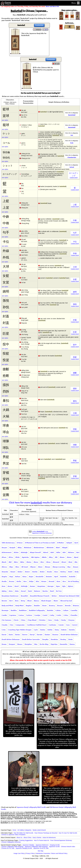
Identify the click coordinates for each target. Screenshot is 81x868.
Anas (56, 572)
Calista (58, 610)
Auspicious (41, 586)
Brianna (76, 606)
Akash (4, 562)
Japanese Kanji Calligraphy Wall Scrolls (31, 807)
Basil (52, 591)
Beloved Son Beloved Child (69, 596)
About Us (19, 837)
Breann (60, 606)
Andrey (63, 572)
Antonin (49, 577)
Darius (17, 635)
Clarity (63, 620)
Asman (32, 586)
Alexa (48, 562)
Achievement (7, 552)
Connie (61, 625)
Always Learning (59, 567)
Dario (11, 635)
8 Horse (20, 543)
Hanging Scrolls (55, 845)
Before (54, 596)
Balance (37, 591)
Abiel (58, 548)
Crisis (4, 630)
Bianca (36, 601)
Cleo (11, 625)
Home (14, 830)
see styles (5, 120)
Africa (11, 557)
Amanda (5, 572)
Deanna (55, 635)
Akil (10, 562)
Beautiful (24, 596)
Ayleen (71, 586)
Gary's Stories (37, 837)
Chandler (74, 615)
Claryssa (71, 620)
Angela (4, 577)
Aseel (17, 586)
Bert (11, 601)
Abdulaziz (28, 548)
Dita (36, 644)
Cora (68, 625)
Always (48, 567)
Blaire (56, 601)
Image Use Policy (19, 853)
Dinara (20, 644)
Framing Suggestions (26, 840)
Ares (25, 581)
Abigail (65, 548)
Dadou (43, 630)
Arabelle (72, 577)
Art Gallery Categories (24, 830)
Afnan (4, 557)
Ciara (50, 620)
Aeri (78, 552)
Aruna (10, 586)
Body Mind (19, 606)
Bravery (52, 606)
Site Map (40, 851)
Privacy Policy (30, 853)
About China (27, 837)
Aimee (69, 557)
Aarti (76, 543)
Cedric (59, 615)
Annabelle (40, 577)
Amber (20, 572)
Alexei (64, 562)
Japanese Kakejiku (28, 845)
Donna (72, 644)
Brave (44, 606)
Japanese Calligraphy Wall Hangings (36, 847)
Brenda (68, 606)
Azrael (23, 591)
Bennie (4, 601)
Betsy (23, 601)
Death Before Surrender (31, 639)
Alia (76, 562)
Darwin (40, 635)
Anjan (31, 577)
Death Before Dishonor (69, 635)
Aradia (4, 581)
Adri (64, 552)
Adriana (71, 552)
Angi (11, 577)
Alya (69, 567)
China (23, 620)
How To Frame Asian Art (41, 840)
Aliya (11, 567)
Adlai (58, 552)
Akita (22, 562)
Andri (70, 572)
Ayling (4, 591)
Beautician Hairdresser (10, 596)
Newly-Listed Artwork (39, 830)
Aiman (62, 557)
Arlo (37, 581)
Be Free (59, 591)
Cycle (36, 630)
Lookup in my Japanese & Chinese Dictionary (42, 532)
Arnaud (51, 581)
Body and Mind (7, 606)
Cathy (52, 615)
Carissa (21, 615)
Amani (13, 572)
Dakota (64, 630)
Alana (36, 562)
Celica (66, 615)
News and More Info (52, 6)
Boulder (37, 606)
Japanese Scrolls (54, 847)
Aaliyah (69, 543)
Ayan (58, 586)
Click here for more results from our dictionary (40, 502)
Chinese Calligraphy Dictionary (11, 842)
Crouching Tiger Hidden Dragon (20, 630)
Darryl (32, 635)
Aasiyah (12, 548)
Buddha (14, 610)
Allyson (33, 567)
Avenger (51, 586)
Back (30, 591)
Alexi (70, 562)
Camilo (4, 615)
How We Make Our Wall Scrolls (23, 833)
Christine (42, 620)
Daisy (57, 630)
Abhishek (50, 548)
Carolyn (37, 615)
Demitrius (54, 639)
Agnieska (25, 557)
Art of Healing (73, 581)
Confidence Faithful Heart (37, 625)
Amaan (76, 567)
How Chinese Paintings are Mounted (46, 833)
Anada (49, 572)
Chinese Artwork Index (68, 847)
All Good (25, 567)
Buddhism (23, 610)
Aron (58, 581)
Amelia (35, 572)
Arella (19, 581)
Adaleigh (24, 552)
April (56, 577)
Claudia (5, 625)
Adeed (46, 552)
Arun (3, 586)
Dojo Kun (54, 644)
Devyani (12, 644)
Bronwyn (5, 610)
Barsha (45, 591)
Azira (11, 591)
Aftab (17, 557)
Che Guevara (6, 620)
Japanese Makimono (42, 845)
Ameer (27, 572)
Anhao (18, 577)
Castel (45, 615)
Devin (70, 639)
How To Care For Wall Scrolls (68, 833)
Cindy (56, 620)
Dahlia (50, 630)
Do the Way (44, 644)
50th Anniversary (8, 543)
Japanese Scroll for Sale (41, 848)
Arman (44, 581)
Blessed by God (66, 601)
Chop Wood (32, 620)
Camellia (74, 610)
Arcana (12, 581)
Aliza (17, 567)
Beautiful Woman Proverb (40, 596)
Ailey (51, 557)
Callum (66, 610)
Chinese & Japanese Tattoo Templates (13, 835)
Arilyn (31, 581)
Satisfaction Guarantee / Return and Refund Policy (52, 853)
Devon (4, 644)
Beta (17, 601)
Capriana (13, 615)
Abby (20, 548)
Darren (25, 635)
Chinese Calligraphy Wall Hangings (12, 847)
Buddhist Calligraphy (37, 610)
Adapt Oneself (35, 552)
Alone (40, 567)
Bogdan (29, 606)
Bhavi (29, 601)
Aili (56, 557)
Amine (42, 572)
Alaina (29, 562)
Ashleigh (24, 586)
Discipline (28, 644)
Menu (76, 3)
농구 (46, 30)
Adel (52, 552)
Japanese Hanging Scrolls (24, 848)
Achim (16, 552)
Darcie (4, 635)
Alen (42, 562)
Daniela (72, 630)
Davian (47, 635)
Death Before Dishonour (11, 639)
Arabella (63, 577)
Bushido (50, 610)
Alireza (4, 567)
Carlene (29, 615)
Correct (75, 625)
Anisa (24, 577)
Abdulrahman (39, 548)
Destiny (63, 639)
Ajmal (76, 557)
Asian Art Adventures (49, 837)
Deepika (45, 639)
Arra (64, 581)
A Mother (61, 543)
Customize (39, 25)
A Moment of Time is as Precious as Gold (40, 543)
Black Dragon (46, 601)
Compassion (20, 625)
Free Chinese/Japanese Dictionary (61, 840)
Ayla (64, 586)
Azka (17, 591)
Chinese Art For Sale (8, 848)
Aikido (44, 557)
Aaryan (4, 548)
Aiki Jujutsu (35, 557)
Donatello (64, 644)
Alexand (56, 562)
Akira (16, 562)
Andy (77, 572)
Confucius (52, 625)
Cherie (16, 620)
